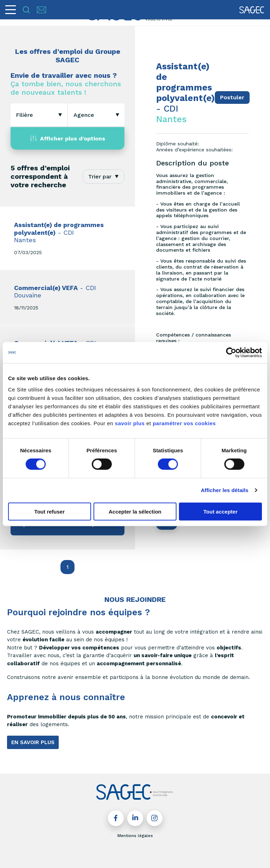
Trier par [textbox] (100, 177)
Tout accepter (221, 511)
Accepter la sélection (135, 511)
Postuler (232, 97)
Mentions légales (135, 836)
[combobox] (39, 115)
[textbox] (24, 115)
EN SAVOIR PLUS (33, 742)
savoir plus (130, 423)
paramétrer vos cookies (184, 423)
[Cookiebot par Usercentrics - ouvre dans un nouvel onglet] (231, 353)
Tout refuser (50, 511)
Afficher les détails (224, 490)
